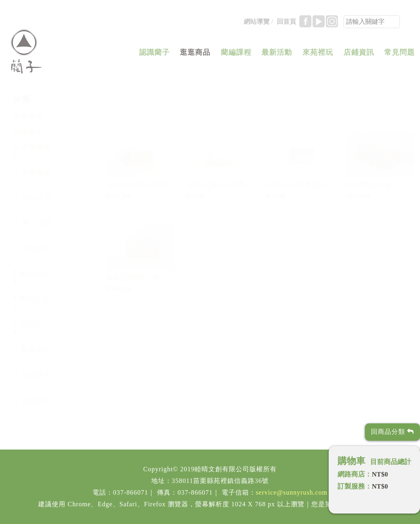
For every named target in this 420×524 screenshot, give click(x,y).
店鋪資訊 (359, 55)
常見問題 (399, 55)
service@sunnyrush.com (292, 492)
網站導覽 (257, 24)
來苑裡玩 (318, 55)
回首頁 (286, 24)
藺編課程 (236, 55)
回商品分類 (392, 432)
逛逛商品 (195, 55)
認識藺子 (154, 55)
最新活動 (277, 55)
